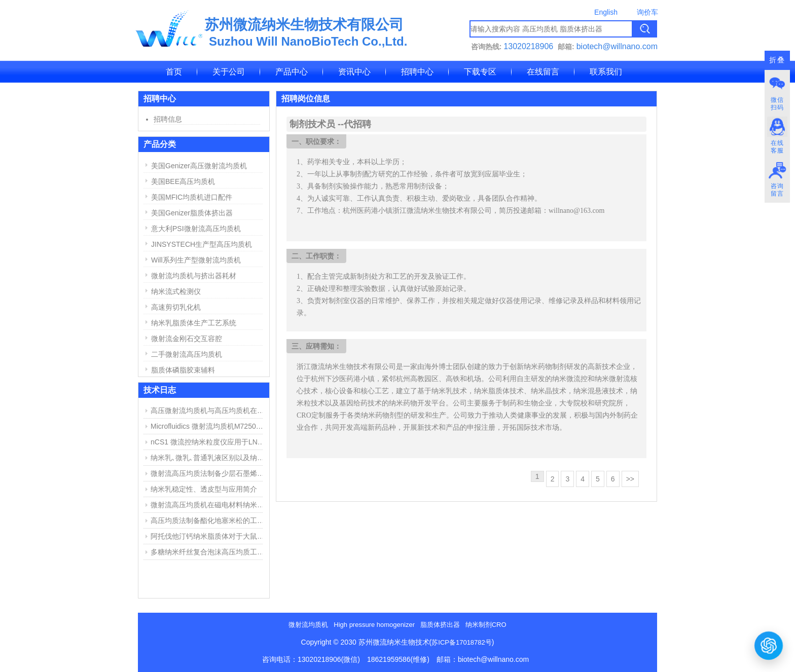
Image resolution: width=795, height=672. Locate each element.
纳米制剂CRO (486, 625)
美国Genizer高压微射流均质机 (199, 166)
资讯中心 (354, 72)
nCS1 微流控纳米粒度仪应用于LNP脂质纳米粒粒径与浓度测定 (209, 442)
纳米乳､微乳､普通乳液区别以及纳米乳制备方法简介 (209, 458)
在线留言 (543, 72)
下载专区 (480, 72)
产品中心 (292, 72)
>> (630, 479)
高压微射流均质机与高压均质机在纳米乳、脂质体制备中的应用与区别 (209, 410)
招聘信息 (168, 119)
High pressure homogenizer (374, 625)
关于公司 (229, 72)
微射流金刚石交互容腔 (187, 339)
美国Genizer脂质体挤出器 (192, 213)
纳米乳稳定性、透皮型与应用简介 (204, 489)
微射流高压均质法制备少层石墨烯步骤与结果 (209, 473)
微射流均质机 (308, 625)
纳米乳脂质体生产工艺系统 (194, 323)
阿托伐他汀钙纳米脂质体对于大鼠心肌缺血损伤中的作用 (209, 536)
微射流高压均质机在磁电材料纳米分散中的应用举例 (209, 505)
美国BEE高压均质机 (183, 181)
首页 (174, 72)
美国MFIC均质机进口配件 (192, 197)
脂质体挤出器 (440, 625)
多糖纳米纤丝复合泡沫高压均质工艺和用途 (209, 552)
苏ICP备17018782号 (462, 642)
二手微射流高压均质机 (187, 354)
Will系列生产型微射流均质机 (196, 260)
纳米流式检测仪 (176, 291)
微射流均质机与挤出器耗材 (194, 276)
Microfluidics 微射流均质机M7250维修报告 (209, 426)
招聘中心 (417, 72)
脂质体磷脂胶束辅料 (183, 370)
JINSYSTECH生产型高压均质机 (202, 244)
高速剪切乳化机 (176, 307)
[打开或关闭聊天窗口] (769, 645)
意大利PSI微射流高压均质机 (196, 229)
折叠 (777, 60)
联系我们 (606, 72)
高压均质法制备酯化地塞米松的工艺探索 (209, 520)
